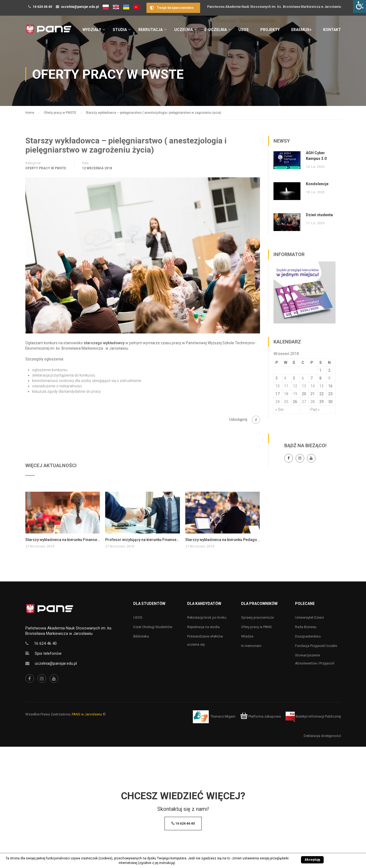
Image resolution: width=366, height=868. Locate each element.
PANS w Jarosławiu (87, 714)
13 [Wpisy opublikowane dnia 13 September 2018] (304, 386)
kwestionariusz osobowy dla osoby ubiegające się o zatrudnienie (87, 381)
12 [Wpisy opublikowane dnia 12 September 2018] (295, 386)
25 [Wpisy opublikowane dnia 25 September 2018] (286, 402)
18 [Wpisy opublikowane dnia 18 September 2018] (286, 394)
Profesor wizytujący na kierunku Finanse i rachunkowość (143, 540)
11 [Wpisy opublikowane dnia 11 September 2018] (286, 386)
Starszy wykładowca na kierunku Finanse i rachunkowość (63, 540)
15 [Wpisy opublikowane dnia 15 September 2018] (321, 386)
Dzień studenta (319, 215)
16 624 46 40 (42, 7)
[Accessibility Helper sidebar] (360, 6)
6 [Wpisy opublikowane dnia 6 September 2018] (303, 378)
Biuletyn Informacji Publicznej (313, 716)
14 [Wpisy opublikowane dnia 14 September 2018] (313, 386)
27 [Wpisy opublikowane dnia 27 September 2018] (304, 402)
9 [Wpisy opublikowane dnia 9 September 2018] (329, 378)
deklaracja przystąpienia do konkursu (64, 375)
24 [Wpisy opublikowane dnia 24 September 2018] (278, 402)
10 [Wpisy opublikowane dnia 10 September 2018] (278, 386)
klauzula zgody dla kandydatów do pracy (66, 391)
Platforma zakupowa (260, 716)
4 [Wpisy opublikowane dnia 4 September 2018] (285, 378)
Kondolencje (317, 184)
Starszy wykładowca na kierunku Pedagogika (223, 540)
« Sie (279, 409)
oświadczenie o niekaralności (57, 386)
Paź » (315, 409)
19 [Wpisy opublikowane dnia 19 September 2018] (295, 394)
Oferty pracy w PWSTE (46, 168)
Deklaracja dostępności (322, 736)
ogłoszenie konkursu (50, 370)
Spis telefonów (48, 653)
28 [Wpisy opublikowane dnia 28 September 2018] (313, 402)
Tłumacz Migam (223, 716)
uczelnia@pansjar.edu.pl (80, 7)
